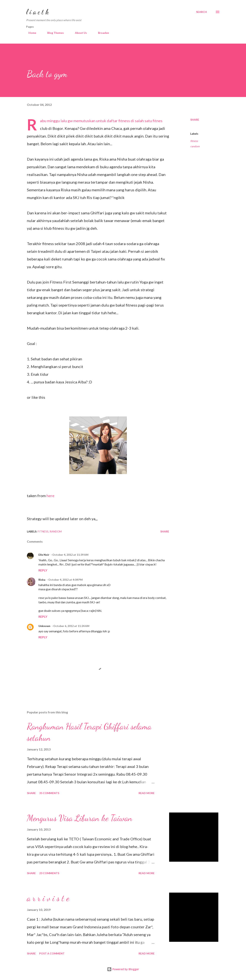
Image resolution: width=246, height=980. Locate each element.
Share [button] (195, 120)
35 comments (49, 793)
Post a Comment (52, 953)
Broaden (101, 33)
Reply (43, 570)
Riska (42, 580)
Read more (147, 793)
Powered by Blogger (123, 969)
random (195, 146)
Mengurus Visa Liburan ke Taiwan (80, 818)
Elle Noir (44, 555)
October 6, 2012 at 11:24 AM (71, 626)
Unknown (44, 626)
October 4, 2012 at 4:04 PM (65, 580)
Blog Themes (53, 33)
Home (30, 33)
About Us (79, 33)
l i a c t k (37, 12)
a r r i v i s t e (48, 898)
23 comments (49, 873)
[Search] (201, 12)
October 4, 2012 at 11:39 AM (70, 555)
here (50, 496)
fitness (194, 141)
